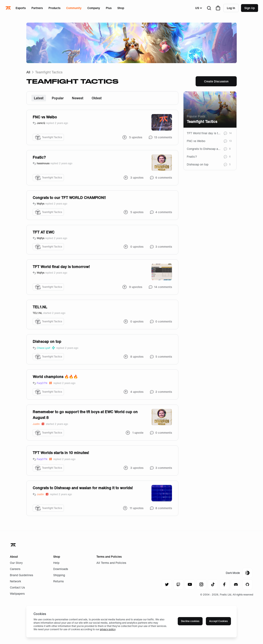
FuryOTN (45, 383)
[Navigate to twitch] (178, 584)
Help (56, 563)
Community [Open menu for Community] (74, 8)
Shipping (59, 575)
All (28, 72)
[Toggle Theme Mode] (239, 573)
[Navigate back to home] (14, 545)
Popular (58, 98)
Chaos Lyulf (46, 348)
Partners (37, 8)
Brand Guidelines (21, 575)
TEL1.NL (37, 313)
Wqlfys (41, 204)
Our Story (16, 563)
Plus (109, 8)
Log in (231, 8)
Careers (15, 569)
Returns (58, 581)
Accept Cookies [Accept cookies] (218, 621)
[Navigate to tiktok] (213, 584)
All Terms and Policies (111, 563)
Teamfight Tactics (49, 72)
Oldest (97, 98)
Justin (39, 424)
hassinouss (43, 163)
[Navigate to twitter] (167, 584)
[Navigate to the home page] (9, 8)
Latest (39, 98)
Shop (121, 8)
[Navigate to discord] (236, 584)
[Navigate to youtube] (190, 584)
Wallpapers (17, 594)
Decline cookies (190, 621)
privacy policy (108, 629)
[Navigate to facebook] (224, 584)
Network (16, 581)
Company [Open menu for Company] (94, 8)
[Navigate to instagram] (201, 584)
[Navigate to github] (247, 584)
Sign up (250, 8)
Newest (78, 98)
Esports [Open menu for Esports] (21, 8)
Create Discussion (216, 81)
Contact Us (17, 587)
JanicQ (41, 123)
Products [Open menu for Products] (54, 8)
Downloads (61, 569)
